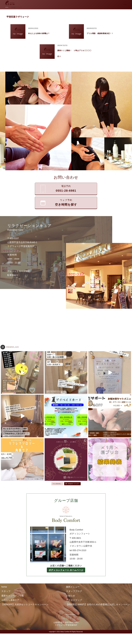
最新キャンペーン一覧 (13, 596)
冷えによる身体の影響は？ (39, 33)
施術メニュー (73, 587)
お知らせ (71, 596)
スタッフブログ (74, 591)
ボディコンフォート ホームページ (66, 570)
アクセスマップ (74, 600)
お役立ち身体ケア (10, 600)
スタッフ (6, 591)
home (4, 587)
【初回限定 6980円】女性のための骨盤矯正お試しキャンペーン (98, 604)
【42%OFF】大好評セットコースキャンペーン (25, 604)
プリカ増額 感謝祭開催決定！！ (100, 33)
